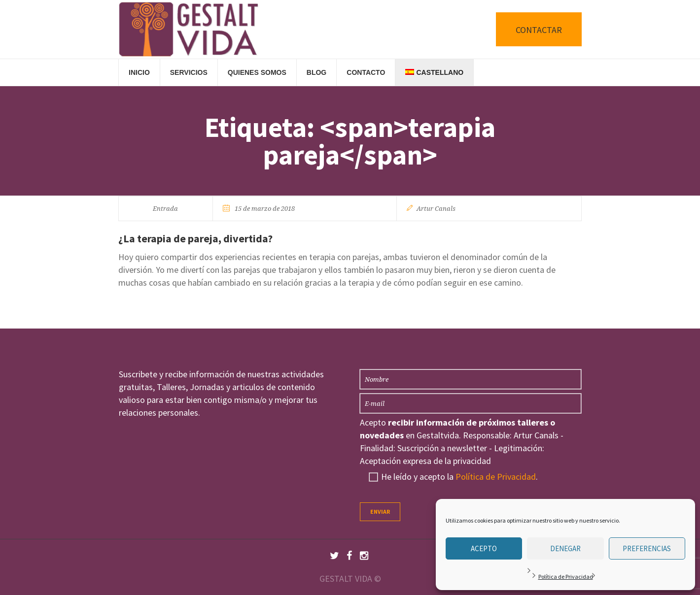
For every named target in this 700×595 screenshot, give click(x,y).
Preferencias (647, 548)
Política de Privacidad (566, 577)
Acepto (484, 548)
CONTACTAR (539, 30)
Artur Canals (436, 209)
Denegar (565, 548)
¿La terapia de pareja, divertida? (195, 238)
